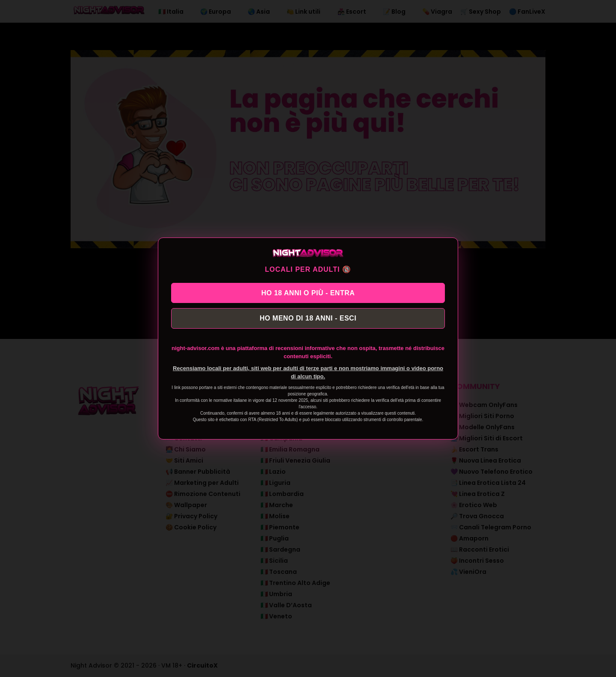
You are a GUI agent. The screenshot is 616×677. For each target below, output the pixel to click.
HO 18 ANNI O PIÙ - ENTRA (308, 291)
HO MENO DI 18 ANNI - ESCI (308, 319)
